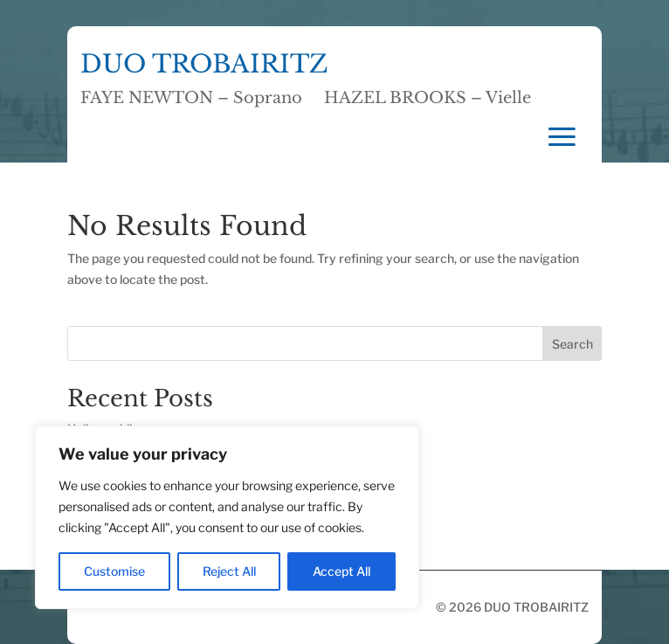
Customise (114, 571)
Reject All (229, 571)
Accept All (341, 571)
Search (572, 344)
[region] (227, 517)
